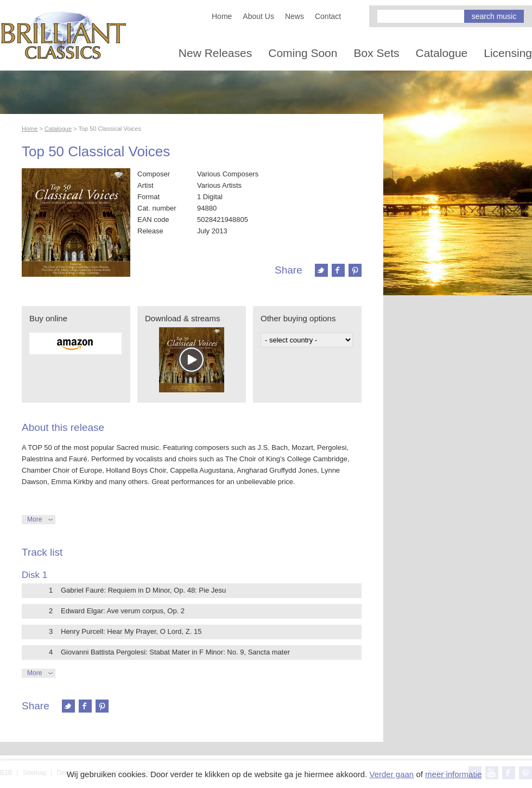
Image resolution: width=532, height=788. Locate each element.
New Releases (215, 53)
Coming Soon (303, 53)
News (294, 16)
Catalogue (442, 53)
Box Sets (376, 53)
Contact (328, 16)
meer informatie (453, 774)
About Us (258, 16)
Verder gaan (391, 774)
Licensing (508, 53)
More (34, 519)
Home (222, 16)
